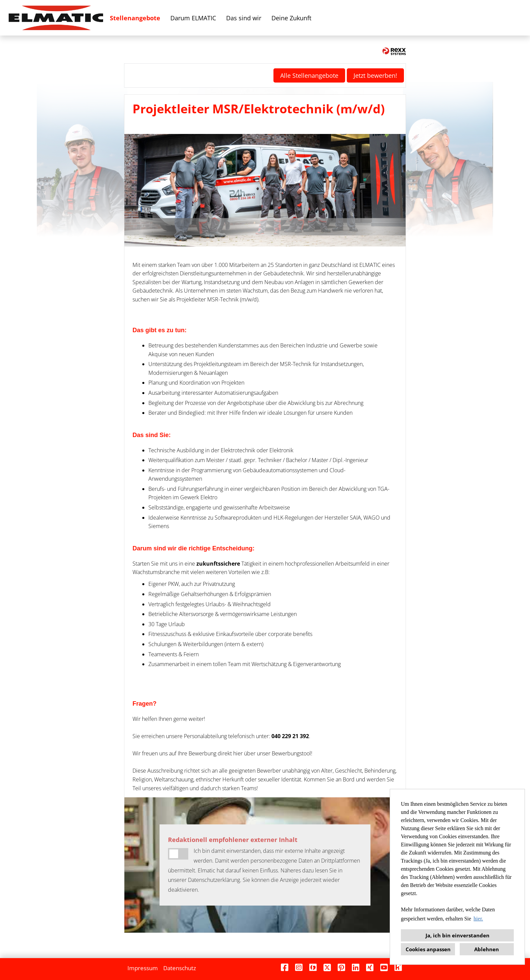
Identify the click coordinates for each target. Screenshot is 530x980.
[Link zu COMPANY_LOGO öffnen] (56, 18)
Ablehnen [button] (487, 949)
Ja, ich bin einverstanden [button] (457, 935)
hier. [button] (478, 919)
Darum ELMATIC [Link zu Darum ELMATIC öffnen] (193, 18)
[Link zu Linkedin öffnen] (356, 967)
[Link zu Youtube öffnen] (384, 967)
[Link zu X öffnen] (327, 967)
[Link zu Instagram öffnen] (299, 967)
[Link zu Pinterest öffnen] (341, 967)
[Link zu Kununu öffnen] (398, 967)
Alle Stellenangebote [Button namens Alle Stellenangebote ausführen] (309, 75)
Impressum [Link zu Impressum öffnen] (143, 968)
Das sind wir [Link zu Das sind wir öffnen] (244, 18)
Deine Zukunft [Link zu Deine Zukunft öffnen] (291, 18)
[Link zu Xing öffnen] (370, 967)
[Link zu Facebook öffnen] (285, 967)
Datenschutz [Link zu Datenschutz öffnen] (180, 968)
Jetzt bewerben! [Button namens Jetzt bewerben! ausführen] (375, 75)
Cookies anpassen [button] (428, 949)
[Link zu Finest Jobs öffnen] (313, 967)
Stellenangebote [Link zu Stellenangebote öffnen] (135, 18)
